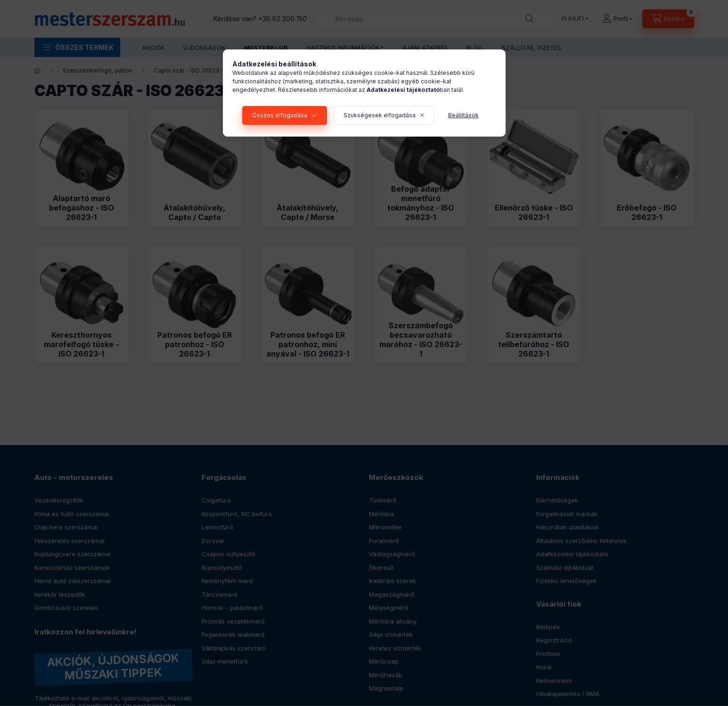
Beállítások (463, 115)
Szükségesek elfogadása (380, 115)
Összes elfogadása (280, 115)
